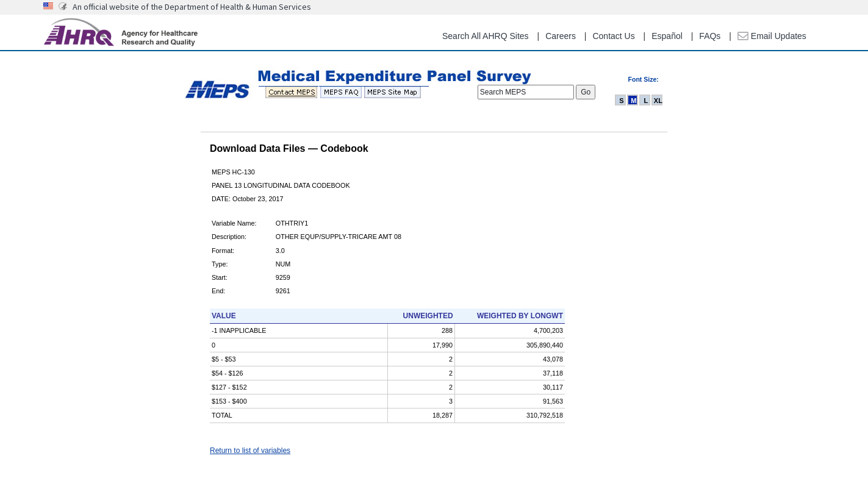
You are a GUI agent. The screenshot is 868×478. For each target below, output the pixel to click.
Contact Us (613, 36)
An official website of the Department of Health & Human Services (192, 7)
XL (658, 101)
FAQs (710, 36)
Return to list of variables (250, 451)
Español (667, 36)
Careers (561, 36)
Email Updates (772, 36)
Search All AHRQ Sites (486, 36)
